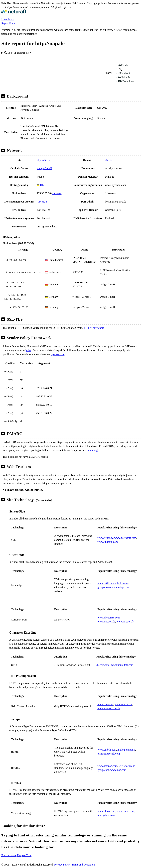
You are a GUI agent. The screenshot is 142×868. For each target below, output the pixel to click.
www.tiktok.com (106, 811)
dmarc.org (92, 450)
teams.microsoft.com (109, 754)
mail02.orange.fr (126, 750)
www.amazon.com (107, 766)
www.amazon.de (106, 622)
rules (29, 350)
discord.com (103, 665)
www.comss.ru (105, 704)
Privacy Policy (62, 865)
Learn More (8, 19)
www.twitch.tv (105, 538)
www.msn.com (118, 770)
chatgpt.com (123, 587)
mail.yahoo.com (106, 815)
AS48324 (42, 202)
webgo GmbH (44, 168)
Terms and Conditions (84, 865)
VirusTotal (57, 193)
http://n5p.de (43, 160)
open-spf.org (58, 354)
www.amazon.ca (123, 704)
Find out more (9, 855)
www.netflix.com (107, 583)
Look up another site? (17, 53)
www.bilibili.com (107, 750)
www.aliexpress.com (109, 618)
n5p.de (109, 160)
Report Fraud (8, 23)
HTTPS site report (94, 328)
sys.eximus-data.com (122, 665)
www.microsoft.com (125, 538)
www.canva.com (125, 811)
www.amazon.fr (125, 622)
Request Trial (24, 855)
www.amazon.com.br (109, 708)
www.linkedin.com (108, 542)
